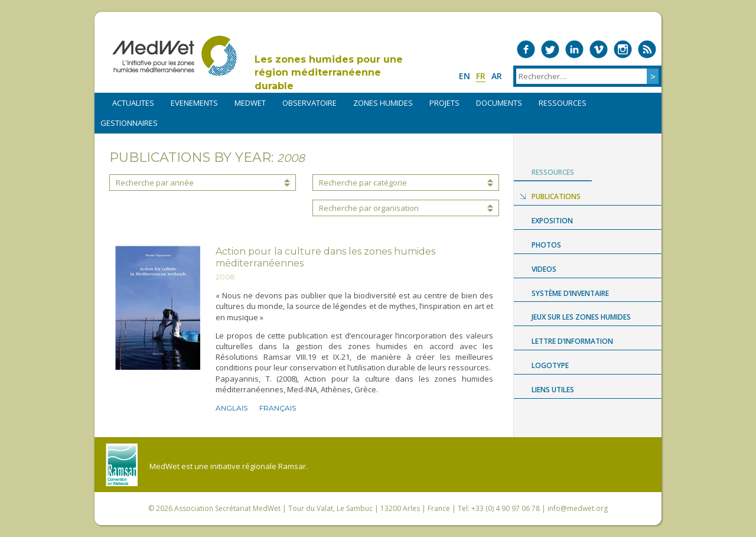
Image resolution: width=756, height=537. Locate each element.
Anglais (232, 408)
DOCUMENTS (499, 103)
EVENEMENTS (194, 103)
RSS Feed (647, 49)
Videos (544, 269)
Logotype (550, 365)
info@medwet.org (578, 508)
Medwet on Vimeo (599, 49)
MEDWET (250, 103)
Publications (556, 196)
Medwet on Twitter (550, 49)
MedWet (175, 56)
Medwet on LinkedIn (574, 49)
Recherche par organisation (369, 208)
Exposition (552, 221)
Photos (546, 245)
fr (481, 76)
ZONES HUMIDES (383, 103)
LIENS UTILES (553, 390)
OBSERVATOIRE (309, 103)
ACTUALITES (133, 103)
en (465, 76)
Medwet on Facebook (526, 49)
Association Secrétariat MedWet (227, 508)
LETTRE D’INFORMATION (572, 341)
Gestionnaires (129, 123)
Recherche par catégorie (363, 183)
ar (497, 76)
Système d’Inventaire (570, 293)
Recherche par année (155, 183)
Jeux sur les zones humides (581, 317)
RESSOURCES (563, 103)
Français (278, 408)
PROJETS (444, 103)
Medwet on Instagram (623, 49)
